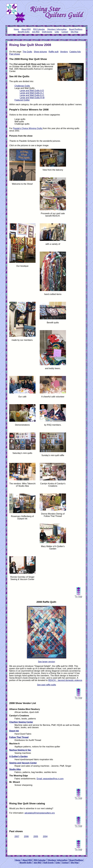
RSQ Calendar (39, 29)
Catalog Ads (75, 52)
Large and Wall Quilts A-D (32, 91)
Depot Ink (14, 731)
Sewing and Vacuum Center (23, 763)
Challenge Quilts (22, 86)
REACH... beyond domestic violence (65, 680)
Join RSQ (36, 32)
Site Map (75, 32)
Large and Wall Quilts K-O (32, 95)
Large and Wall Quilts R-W (32, 98)
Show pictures (40, 52)
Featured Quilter (22, 100)
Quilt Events (47, 32)
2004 (45, 836)
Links (57, 32)
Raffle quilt (53, 52)
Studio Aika (15, 769)
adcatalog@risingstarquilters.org (40, 813)
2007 (17, 836)
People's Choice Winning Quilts (28, 128)
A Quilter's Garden (18, 756)
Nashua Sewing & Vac (20, 750)
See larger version (47, 662)
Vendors (64, 52)
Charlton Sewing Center (21, 722)
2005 (36, 836)
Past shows (15, 54)
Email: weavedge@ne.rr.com (50, 779)
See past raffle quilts (46, 685)
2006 (26, 836)
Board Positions (76, 29)
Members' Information (57, 29)
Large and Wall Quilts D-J (32, 93)
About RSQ (26, 29)
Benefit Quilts (24, 32)
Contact (65, 32)
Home (16, 29)
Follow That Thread (19, 737)
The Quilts (27, 52)
